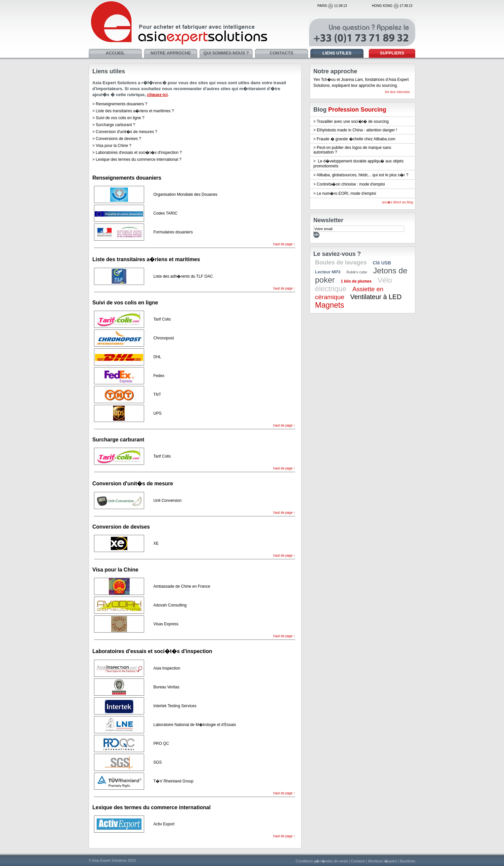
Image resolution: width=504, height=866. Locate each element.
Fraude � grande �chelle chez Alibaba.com (356, 139)
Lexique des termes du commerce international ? (138, 159)
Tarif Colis (162, 319)
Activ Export (164, 824)
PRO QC (161, 744)
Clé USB (382, 263)
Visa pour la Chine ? (113, 146)
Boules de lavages (341, 262)
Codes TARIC (165, 213)
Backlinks (408, 861)
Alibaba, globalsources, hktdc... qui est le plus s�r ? (362, 175)
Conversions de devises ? (118, 139)
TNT (157, 395)
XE (156, 543)
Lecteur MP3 (328, 272)
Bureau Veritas (166, 687)
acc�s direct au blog (398, 202)
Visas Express (166, 624)
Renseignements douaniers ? (121, 104)
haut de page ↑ (284, 244)
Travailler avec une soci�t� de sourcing (353, 121)
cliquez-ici (157, 95)
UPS (157, 413)
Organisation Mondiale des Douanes (185, 194)
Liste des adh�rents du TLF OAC (183, 276)
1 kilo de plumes (356, 281)
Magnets (330, 305)
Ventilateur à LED (376, 297)
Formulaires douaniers (173, 232)
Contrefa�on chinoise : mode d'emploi (351, 184)
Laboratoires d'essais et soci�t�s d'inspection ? (139, 153)
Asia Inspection (167, 668)
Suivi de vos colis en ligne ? (120, 118)
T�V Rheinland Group (173, 781)
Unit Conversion (167, 501)
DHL (157, 357)
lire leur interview (397, 92)
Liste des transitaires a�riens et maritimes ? (135, 111)
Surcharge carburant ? (115, 125)
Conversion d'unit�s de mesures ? (126, 132)
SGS (157, 762)
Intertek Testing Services (175, 706)
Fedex (159, 376)
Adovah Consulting (170, 605)
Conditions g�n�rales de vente (322, 861)
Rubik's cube (357, 272)
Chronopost (164, 338)
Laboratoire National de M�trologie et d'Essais (195, 725)
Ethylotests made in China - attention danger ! (357, 130)
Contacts (358, 861)
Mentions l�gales (382, 861)
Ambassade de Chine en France (182, 586)
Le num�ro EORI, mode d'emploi (346, 193)
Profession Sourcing (357, 110)
